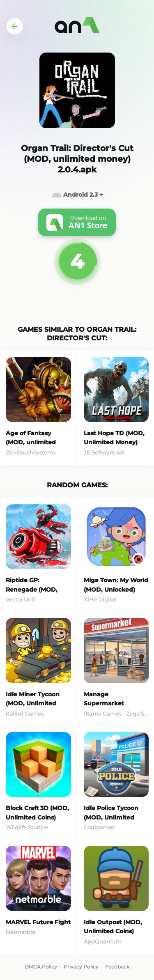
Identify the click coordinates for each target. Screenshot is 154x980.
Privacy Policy (81, 967)
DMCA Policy (41, 967)
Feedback (117, 967)
